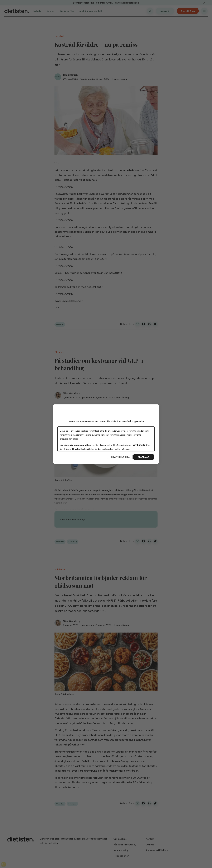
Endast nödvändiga (120, 457)
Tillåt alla (144, 457)
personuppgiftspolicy (84, 445)
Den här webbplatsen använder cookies (87, 421)
